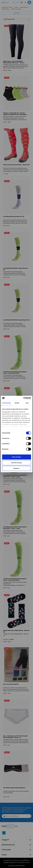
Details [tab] (17, 403)
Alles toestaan (17, 457)
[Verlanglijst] (22, 2)
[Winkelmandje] (29, 2)
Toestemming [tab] (6, 403)
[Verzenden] (30, 816)
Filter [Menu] (17, 13)
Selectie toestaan (16, 463)
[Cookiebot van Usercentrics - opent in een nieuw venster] (23, 398)
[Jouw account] (25, 2)
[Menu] (14, 2)
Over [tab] (27, 403)
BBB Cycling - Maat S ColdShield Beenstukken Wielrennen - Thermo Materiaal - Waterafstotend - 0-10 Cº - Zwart (16, 62)
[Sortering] (16, 19)
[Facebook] (4, 833)
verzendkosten (24, 860)
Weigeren (16, 468)
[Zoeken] (18, 2)
